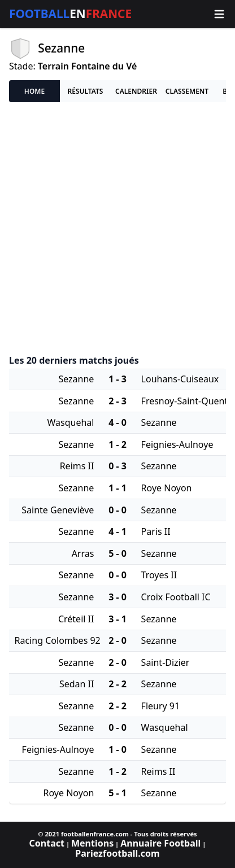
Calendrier (136, 91)
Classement (187, 91)
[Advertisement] (117, 229)
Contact (47, 843)
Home (34, 91)
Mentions (92, 843)
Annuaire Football (160, 843)
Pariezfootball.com (117, 853)
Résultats (86, 91)
